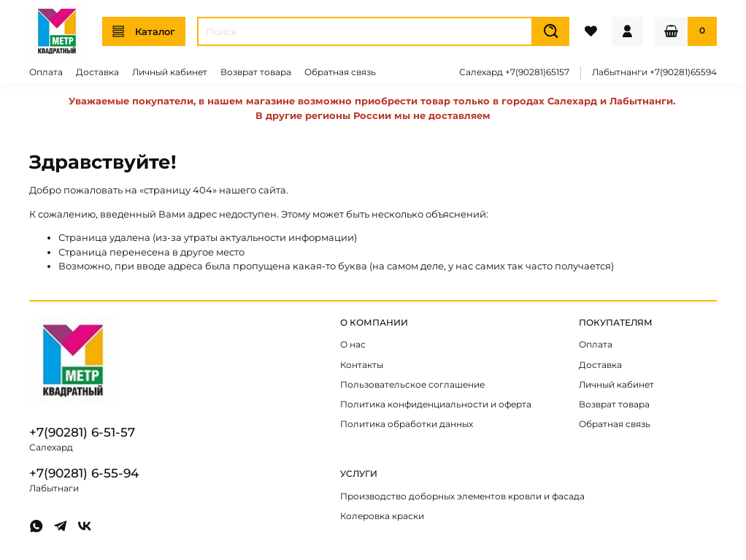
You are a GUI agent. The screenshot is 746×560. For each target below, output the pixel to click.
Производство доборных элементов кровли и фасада (462, 496)
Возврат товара (256, 72)
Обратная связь (340, 72)
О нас (353, 345)
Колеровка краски (382, 516)
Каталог (144, 32)
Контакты (362, 365)
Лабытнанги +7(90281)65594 (654, 72)
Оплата (46, 72)
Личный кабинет (170, 72)
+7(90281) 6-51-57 (82, 432)
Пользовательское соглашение (412, 385)
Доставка (97, 72)
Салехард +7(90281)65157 (514, 72)
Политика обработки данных (407, 424)
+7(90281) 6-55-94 (84, 473)
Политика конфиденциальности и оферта (436, 404)
